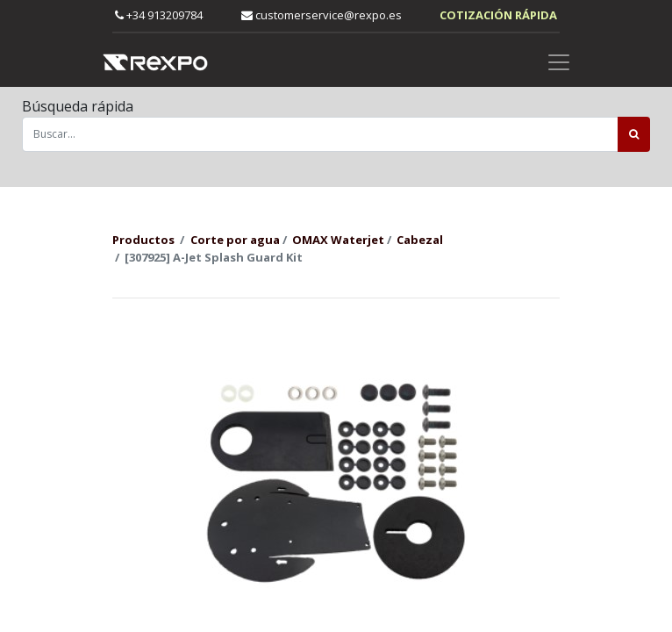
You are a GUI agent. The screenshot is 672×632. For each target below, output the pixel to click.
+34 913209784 (159, 15)
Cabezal (420, 240)
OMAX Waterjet (338, 240)
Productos (143, 240)
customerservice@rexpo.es (322, 15)
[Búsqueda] (634, 134)
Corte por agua (235, 240)
